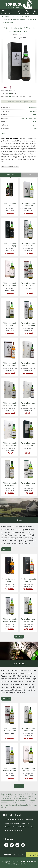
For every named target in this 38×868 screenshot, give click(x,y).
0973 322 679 (14, 823)
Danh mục (3, 12)
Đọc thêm (6, 549)
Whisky (11, 12)
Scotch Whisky (21, 17)
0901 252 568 (16, 102)
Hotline (35, 12)
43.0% (35, 122)
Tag (4, 167)
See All (19, 637)
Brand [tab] (29, 175)
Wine (19, 12)
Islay (35, 129)
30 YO (35, 125)
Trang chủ (8, 17)
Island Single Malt (13, 167)
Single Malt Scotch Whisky (29, 118)
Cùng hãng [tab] (10, 175)
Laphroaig (6, 20)
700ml (35, 115)
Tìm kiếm (27, 12)
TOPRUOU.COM (26, 862)
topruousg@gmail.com (16, 831)
